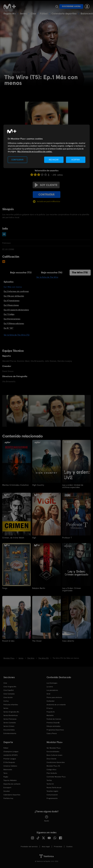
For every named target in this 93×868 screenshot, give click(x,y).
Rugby (6, 777)
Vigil (34, 538)
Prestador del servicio (29, 847)
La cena (50, 687)
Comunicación (52, 795)
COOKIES (69, 847)
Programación (52, 798)
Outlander (51, 701)
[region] (47, 146)
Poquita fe (51, 712)
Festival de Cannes (54, 719)
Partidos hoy (8, 798)
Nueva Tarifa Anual (54, 788)
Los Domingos (52, 683)
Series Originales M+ (11, 712)
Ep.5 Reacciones (11, 305)
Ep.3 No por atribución (14, 296)
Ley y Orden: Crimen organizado (72, 589)
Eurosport (7, 788)
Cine (33, 13)
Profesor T (67, 538)
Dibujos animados (53, 726)
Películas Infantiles (11, 705)
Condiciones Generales (56, 762)
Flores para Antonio (54, 697)
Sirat (48, 694)
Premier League (10, 759)
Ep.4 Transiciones (12, 301)
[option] (17, 411)
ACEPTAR (76, 160)
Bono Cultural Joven (54, 755)
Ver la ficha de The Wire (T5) (17, 335)
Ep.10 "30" (9, 328)
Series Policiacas (10, 719)
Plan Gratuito (52, 773)
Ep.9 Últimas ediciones (14, 323)
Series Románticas (11, 715)
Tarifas (49, 780)
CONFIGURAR (17, 160)
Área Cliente (51, 759)
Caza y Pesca (52, 733)
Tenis (5, 773)
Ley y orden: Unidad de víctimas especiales (73, 486)
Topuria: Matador (10, 780)
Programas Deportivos (55, 730)
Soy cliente (46, 185)
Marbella (50, 715)
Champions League (11, 752)
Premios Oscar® (53, 723)
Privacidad (58, 847)
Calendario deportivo (64, 13)
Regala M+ (10, 13)
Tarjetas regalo (52, 791)
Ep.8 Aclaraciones (12, 319)
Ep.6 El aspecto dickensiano (16, 310)
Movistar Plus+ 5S (53, 766)
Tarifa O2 (50, 784)
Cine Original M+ (10, 687)
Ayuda (46, 819)
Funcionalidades (53, 752)
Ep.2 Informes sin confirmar (16, 291)
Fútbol (44, 13)
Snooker (7, 791)
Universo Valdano (10, 766)
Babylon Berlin (39, 588)
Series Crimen (9, 726)
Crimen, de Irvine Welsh (13, 538)
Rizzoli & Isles (8, 641)
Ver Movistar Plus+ (54, 748)
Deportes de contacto (12, 784)
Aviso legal (46, 847)
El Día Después (9, 762)
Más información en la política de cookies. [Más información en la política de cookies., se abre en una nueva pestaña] (35, 152)
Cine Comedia (9, 694)
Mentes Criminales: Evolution (16, 485)
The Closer (37, 641)
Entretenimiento (10, 733)
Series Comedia (10, 723)
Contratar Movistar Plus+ (56, 777)
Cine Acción (8, 697)
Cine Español (9, 690)
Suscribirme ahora (71, 6)
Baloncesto (8, 770)
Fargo (5, 588)
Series (23, 13)
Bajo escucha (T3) (21, 272)
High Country (38, 485)
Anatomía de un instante (56, 705)
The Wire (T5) (80, 272)
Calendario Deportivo (12, 795)
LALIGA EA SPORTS (10, 755)
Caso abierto (68, 641)
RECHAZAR (54, 160)
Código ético (51, 770)
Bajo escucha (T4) (52, 272)
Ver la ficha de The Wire (47, 277)
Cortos (6, 701)
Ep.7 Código (9, 314)
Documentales (9, 730)
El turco (50, 708)
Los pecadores (52, 690)
